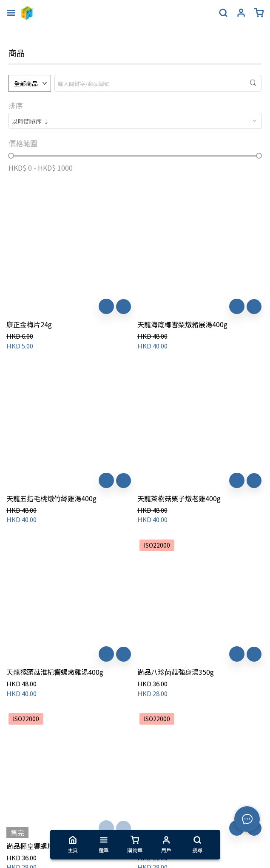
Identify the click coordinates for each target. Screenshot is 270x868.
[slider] (11, 156)
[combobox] (135, 121)
